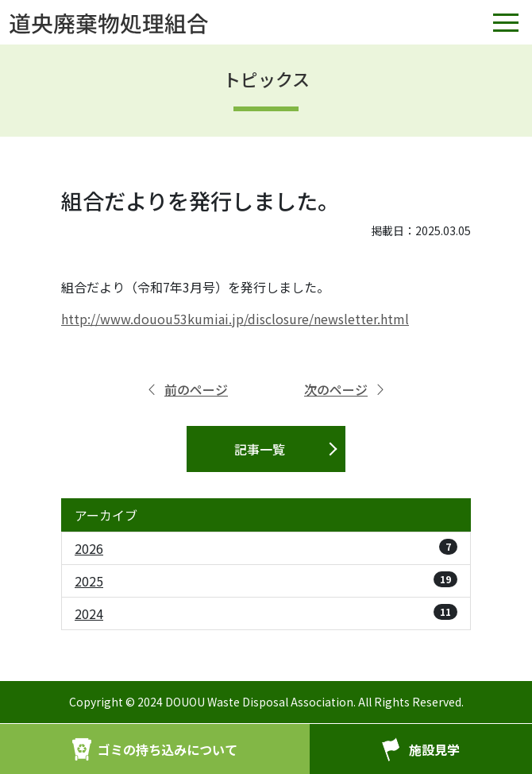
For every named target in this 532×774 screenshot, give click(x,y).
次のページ (345, 389)
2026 (266, 548)
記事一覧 (260, 449)
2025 (266, 581)
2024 (266, 613)
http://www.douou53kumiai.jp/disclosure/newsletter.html (235, 319)
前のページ (187, 389)
